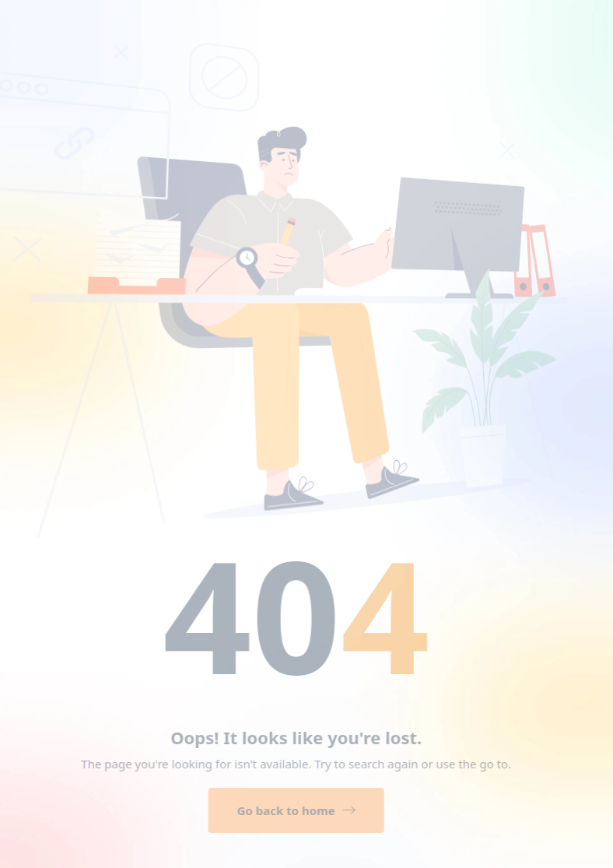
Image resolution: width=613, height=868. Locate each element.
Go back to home (292, 810)
